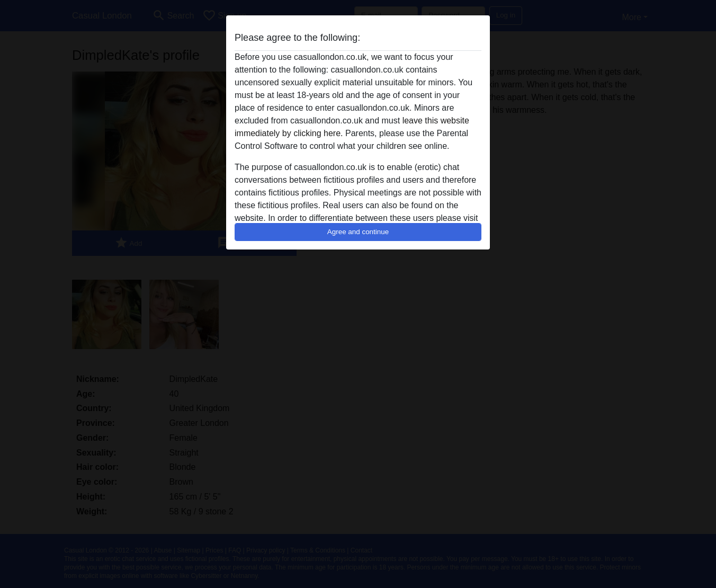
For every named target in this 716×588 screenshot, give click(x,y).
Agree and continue (358, 232)
